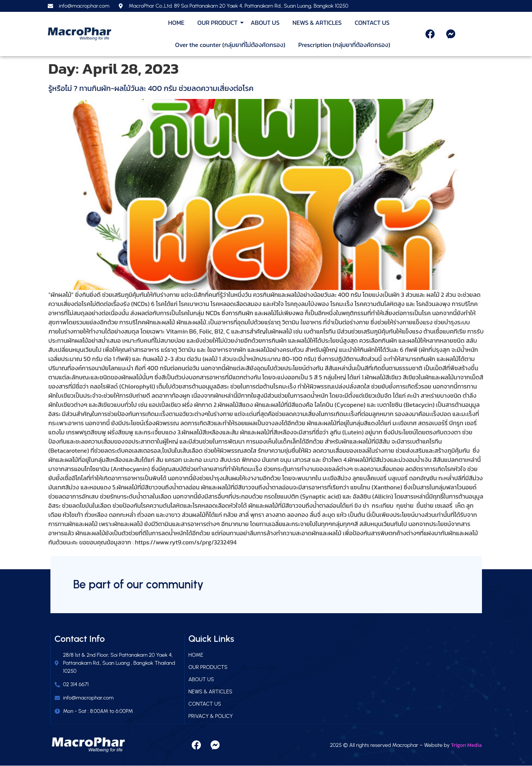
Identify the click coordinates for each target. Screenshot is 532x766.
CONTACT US (372, 23)
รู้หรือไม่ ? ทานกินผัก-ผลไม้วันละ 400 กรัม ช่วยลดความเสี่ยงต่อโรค (151, 88)
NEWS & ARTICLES (317, 23)
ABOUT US (265, 23)
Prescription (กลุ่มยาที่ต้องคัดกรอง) (344, 45)
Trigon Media (467, 745)
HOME (176, 23)
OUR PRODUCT (219, 23)
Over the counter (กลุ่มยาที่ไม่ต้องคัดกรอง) (230, 45)
